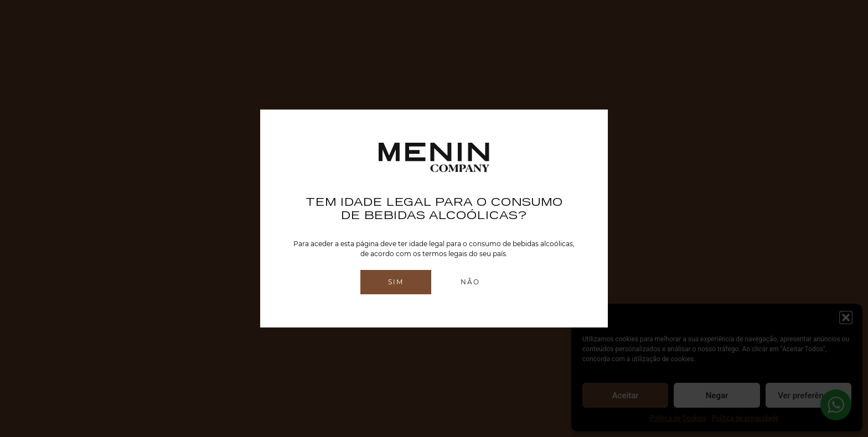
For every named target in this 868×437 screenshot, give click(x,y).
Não (470, 282)
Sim (396, 282)
